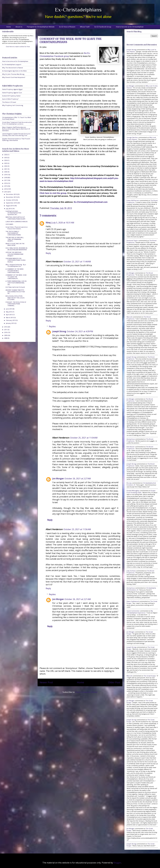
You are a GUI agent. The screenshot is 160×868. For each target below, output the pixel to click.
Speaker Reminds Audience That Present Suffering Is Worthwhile (16, 139)
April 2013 (9, 315)
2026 (6, 155)
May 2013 (9, 312)
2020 (6, 172)
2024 (6, 160)
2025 (6, 157)
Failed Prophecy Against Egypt (12, 89)
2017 (6, 180)
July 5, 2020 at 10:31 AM (63, 223)
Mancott (129, 317)
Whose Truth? (85, 27)
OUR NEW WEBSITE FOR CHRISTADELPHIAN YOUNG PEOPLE (16, 260)
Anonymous (131, 439)
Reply (48, 253)
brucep (129, 483)
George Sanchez (132, 137)
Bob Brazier (131, 447)
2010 (6, 332)
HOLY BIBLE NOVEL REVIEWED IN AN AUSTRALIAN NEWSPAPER (16, 249)
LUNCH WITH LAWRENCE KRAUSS (17, 222)
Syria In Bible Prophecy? (10, 99)
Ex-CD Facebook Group (103, 27)
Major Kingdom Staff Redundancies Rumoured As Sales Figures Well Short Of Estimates (16, 129)
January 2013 (10, 323)
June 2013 (9, 309)
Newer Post (46, 682)
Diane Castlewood (133, 601)
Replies (52, 326)
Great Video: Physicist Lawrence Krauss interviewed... (17, 228)
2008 (6, 338)
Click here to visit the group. (53, 193)
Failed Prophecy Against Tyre (12, 93)
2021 (6, 169)
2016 (6, 183)
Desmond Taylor (132, 240)
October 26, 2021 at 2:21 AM (78, 599)
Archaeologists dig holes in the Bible (14, 71)
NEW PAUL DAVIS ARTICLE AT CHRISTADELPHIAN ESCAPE (15, 218)
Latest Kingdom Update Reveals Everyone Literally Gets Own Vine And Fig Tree (16, 135)
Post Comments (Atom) (86, 692)
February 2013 (11, 320)
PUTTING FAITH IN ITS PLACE (15, 287)
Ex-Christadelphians (78, 10)
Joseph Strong (59, 331)
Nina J (49, 223)
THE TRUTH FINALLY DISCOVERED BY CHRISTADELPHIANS (13, 233)
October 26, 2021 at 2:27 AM (78, 479)
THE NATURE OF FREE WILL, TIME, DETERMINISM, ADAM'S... (15, 239)
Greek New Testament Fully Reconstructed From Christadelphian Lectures (17, 123)
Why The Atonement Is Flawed (13, 68)
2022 (6, 166)
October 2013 (11, 200)
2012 (6, 327)
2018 (6, 177)
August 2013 (10, 206)
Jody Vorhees (131, 571)
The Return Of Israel (9, 102)
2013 (6, 192)
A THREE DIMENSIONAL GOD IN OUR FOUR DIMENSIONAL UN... (16, 283)
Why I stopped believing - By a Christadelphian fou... (16, 265)
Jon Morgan (58, 479)
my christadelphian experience (140, 612)
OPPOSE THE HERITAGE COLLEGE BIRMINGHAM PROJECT (14, 254)
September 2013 (12, 203)
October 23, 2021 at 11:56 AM (77, 529)
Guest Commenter (133, 611)
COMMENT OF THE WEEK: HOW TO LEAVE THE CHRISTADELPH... (16, 277)
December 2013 (12, 194)
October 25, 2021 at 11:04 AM (84, 438)
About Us (19, 27)
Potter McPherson (133, 200)
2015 (6, 186)
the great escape (150, 676)
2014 (6, 189)
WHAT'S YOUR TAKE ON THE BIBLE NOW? (15, 244)
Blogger (117, 863)
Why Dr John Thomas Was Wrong (13, 74)
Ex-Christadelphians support (12, 64)
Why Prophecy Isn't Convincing (13, 105)
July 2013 (9, 209)
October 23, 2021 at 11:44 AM (77, 262)
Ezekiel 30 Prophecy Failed (11, 96)
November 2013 (12, 197)
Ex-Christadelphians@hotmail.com (91, 202)
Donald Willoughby (133, 491)
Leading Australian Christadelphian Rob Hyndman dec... (13, 213)
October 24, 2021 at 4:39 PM (80, 331)
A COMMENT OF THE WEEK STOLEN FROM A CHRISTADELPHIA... (15, 271)
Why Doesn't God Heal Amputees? (14, 77)
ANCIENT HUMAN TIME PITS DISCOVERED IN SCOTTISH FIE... (15, 292)
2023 (6, 163)
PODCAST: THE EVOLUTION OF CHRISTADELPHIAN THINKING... (16, 304)
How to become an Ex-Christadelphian (130, 27)
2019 (6, 175)
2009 (6, 335)
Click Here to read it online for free (18, 47)
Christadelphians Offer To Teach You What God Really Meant (17, 118)
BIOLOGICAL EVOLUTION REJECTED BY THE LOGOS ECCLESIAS (15, 298)
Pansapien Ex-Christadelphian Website (41, 27)
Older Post (114, 682)
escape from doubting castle (141, 492)
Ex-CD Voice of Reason (67, 27)
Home (9, 27)
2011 (6, 330)
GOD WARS (9, 224)
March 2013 (10, 317)
